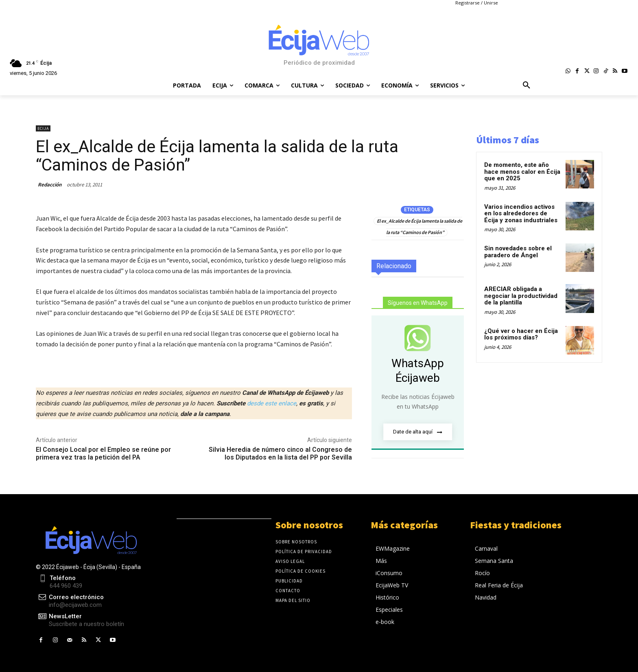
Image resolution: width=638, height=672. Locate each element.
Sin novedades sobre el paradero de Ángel (518, 252)
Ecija (43, 128)
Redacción (50, 185)
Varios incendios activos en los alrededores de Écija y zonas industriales (521, 213)
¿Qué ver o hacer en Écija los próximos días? (521, 334)
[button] (527, 85)
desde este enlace (272, 403)
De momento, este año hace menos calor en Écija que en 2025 (522, 172)
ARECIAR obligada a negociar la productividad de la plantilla (521, 296)
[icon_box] (80, 621)
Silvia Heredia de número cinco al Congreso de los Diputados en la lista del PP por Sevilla (280, 453)
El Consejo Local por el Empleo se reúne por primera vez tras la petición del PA (103, 453)
